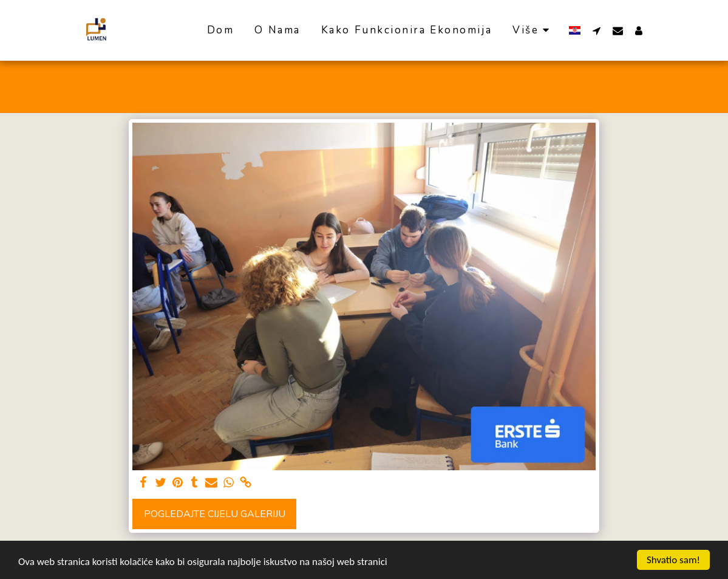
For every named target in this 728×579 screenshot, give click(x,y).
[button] (597, 30)
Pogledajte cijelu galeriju (215, 514)
